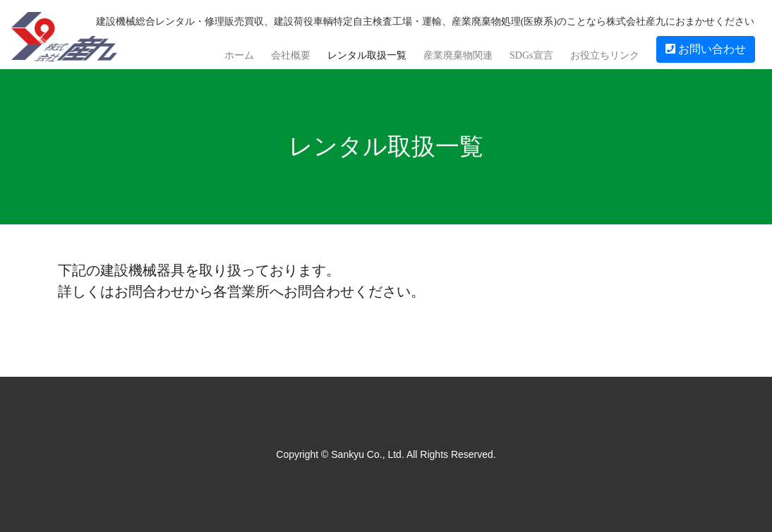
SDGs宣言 (531, 55)
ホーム (239, 55)
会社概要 (291, 55)
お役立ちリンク (605, 55)
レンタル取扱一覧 (367, 55)
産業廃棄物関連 (458, 55)
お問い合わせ (706, 49)
